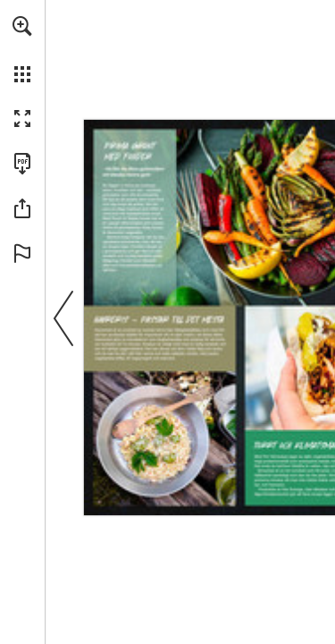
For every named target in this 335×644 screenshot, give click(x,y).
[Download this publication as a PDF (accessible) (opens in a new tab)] (22, 164)
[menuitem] (22, 49)
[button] (22, 26)
